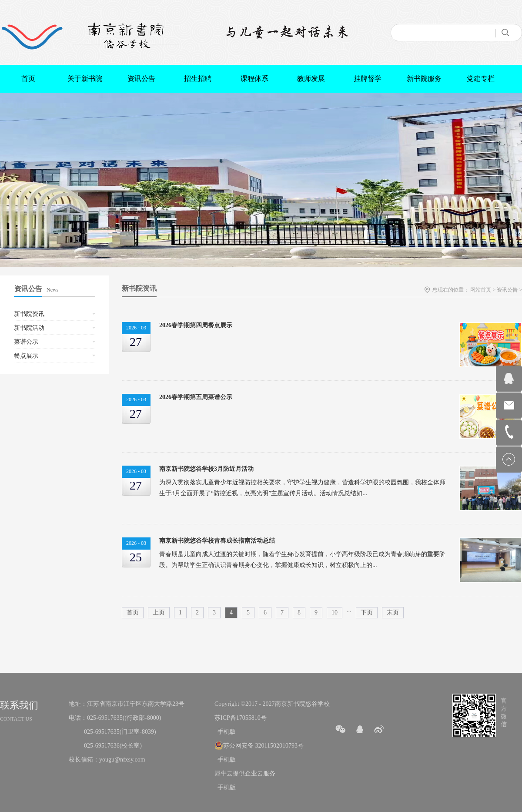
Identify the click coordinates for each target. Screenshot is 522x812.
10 (335, 612)
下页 (367, 612)
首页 (28, 79)
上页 (159, 612)
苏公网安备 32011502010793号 (263, 746)
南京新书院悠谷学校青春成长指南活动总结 (217, 541)
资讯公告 (507, 290)
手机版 (225, 732)
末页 (393, 612)
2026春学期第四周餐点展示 (196, 325)
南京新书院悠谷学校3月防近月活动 (206, 469)
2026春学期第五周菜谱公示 (196, 397)
